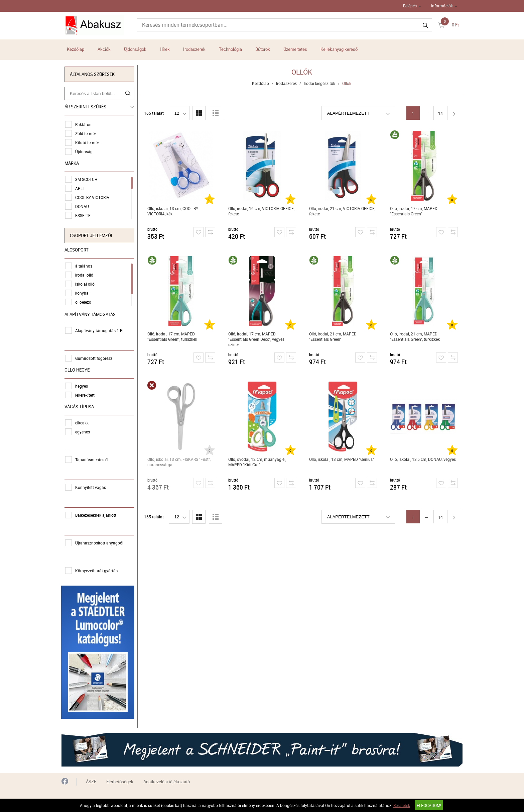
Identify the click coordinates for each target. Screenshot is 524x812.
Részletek (402, 805)
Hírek (165, 49)
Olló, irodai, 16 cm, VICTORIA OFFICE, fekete (261, 211)
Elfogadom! (429, 805)
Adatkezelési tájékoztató (167, 781)
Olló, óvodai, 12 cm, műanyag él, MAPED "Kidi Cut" (257, 462)
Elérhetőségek (120, 781)
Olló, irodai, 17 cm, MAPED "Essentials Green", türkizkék (172, 336)
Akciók (104, 49)
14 (440, 113)
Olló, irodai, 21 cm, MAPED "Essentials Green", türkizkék (415, 336)
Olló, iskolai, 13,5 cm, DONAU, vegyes (423, 459)
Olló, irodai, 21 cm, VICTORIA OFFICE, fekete (342, 211)
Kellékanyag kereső (339, 49)
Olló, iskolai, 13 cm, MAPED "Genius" (342, 459)
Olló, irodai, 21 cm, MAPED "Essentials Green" (333, 336)
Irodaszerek (194, 49)
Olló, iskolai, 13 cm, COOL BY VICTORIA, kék (173, 211)
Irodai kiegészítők (320, 83)
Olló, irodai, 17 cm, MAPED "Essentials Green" (414, 211)
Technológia (230, 49)
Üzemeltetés (295, 49)
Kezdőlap (76, 49)
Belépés (410, 6)
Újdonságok (135, 49)
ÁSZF (91, 781)
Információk (442, 6)
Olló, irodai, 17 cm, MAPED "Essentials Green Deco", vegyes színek (256, 339)
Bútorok (263, 49)
